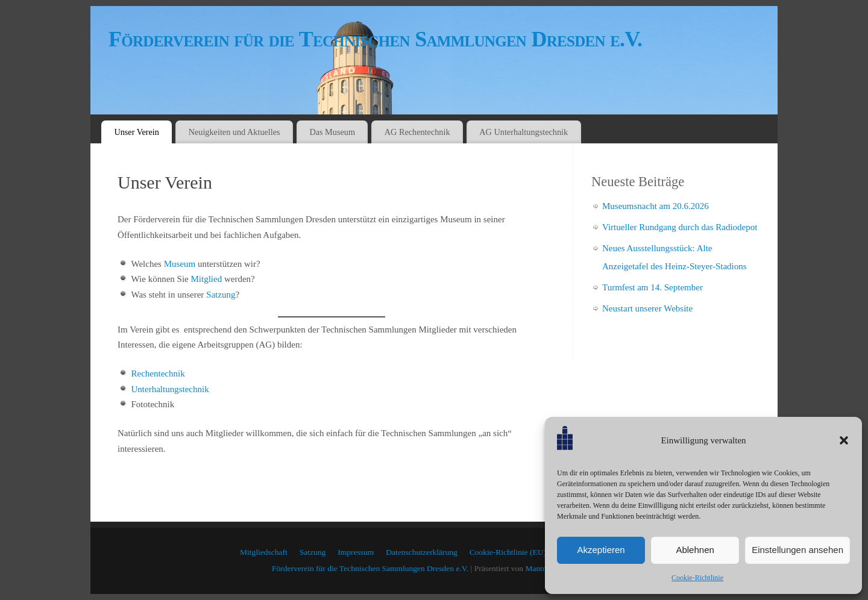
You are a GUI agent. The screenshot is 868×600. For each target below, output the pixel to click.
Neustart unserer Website (647, 308)
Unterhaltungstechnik (170, 389)
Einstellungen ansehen (797, 550)
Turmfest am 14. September (653, 287)
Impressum (356, 552)
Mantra (537, 568)
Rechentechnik (158, 373)
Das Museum (332, 132)
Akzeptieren (601, 550)
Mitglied (206, 279)
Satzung (221, 295)
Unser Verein (137, 132)
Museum (180, 264)
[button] (844, 440)
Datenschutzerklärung (421, 552)
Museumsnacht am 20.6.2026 (656, 206)
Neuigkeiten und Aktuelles (234, 132)
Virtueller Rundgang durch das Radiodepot (680, 227)
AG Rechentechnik (417, 132)
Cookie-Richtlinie (697, 578)
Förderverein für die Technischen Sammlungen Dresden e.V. (375, 39)
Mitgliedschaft (264, 552)
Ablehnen (695, 550)
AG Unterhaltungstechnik (524, 132)
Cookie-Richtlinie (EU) (508, 552)
